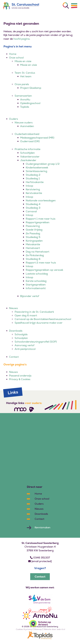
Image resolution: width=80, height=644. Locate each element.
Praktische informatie (27, 149)
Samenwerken (23, 96)
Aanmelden (27, 126)
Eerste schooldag (36, 281)
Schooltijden (27, 153)
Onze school (16, 58)
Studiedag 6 (33, 259)
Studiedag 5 (33, 237)
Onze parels (22, 84)
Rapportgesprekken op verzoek (44, 270)
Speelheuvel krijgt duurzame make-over (39, 323)
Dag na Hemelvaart (37, 252)
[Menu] (74, 6)
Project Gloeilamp (31, 88)
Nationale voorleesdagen (41, 200)
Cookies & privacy (24, 629)
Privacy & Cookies (20, 379)
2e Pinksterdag (35, 255)
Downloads (16, 331)
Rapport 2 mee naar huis (41, 263)
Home (13, 54)
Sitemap (38, 629)
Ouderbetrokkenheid (27, 134)
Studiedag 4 (33, 204)
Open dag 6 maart (26, 315)
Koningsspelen (34, 241)
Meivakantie (33, 244)
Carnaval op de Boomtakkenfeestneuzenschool (43, 319)
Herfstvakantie (35, 182)
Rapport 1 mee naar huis (41, 219)
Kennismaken (43, 527)
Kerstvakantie (34, 193)
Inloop (29, 186)
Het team (26, 76)
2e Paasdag (33, 233)
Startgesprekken (36, 285)
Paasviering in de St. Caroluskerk (34, 312)
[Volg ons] (20, 409)
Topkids (25, 107)
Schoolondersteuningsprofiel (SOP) (36, 342)
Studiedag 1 (33, 178)
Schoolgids (21, 334)
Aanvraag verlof (24, 345)
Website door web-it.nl (54, 629)
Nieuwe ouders (24, 122)
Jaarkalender (28, 160)
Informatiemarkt (36, 288)
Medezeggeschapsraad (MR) (37, 138)
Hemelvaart (33, 248)
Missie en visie (23, 61)
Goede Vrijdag (34, 230)
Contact (14, 357)
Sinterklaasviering (36, 171)
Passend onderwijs (20, 376)
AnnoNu (25, 99)
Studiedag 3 (33, 208)
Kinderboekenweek (37, 167)
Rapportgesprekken (38, 222)
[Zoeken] (66, 5)
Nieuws (13, 308)
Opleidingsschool (30, 103)
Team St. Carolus (25, 73)
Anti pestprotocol (25, 349)
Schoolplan (21, 338)
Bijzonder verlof (30, 296)
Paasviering (33, 226)
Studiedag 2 (33, 175)
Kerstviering (33, 189)
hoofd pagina (21, 39)
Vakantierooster (30, 157)
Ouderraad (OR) (30, 141)
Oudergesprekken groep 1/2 (43, 164)
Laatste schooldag (37, 274)
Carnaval (31, 211)
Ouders (13, 119)
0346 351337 (40, 558)
